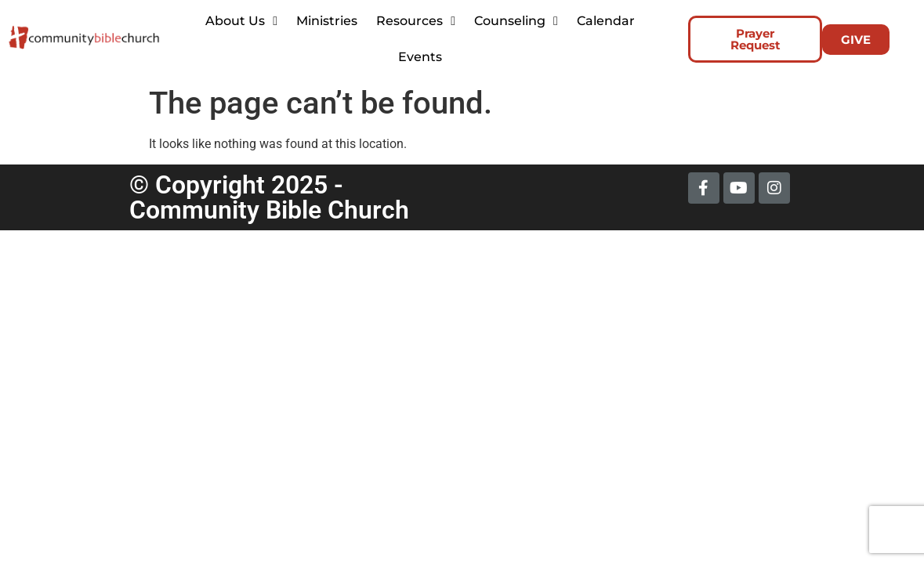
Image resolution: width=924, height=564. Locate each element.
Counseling (516, 21)
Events (420, 57)
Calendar (606, 21)
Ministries (327, 21)
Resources (416, 21)
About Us (241, 21)
